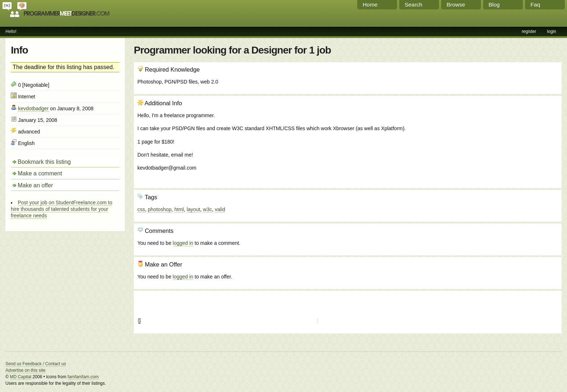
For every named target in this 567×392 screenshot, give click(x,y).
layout (193, 209)
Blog (494, 5)
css (141, 209)
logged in (183, 243)
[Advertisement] (519, 139)
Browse (456, 5)
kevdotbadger (33, 108)
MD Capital (20, 377)
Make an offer (35, 185)
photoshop (160, 209)
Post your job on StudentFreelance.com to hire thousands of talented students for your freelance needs (61, 209)
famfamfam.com (83, 377)
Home (370, 5)
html (179, 209)
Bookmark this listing (44, 162)
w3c (207, 209)
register (529, 31)
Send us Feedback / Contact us (36, 364)
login (552, 31)
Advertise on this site (25, 370)
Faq (535, 5)
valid (220, 209)
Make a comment (40, 173)
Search (413, 5)
